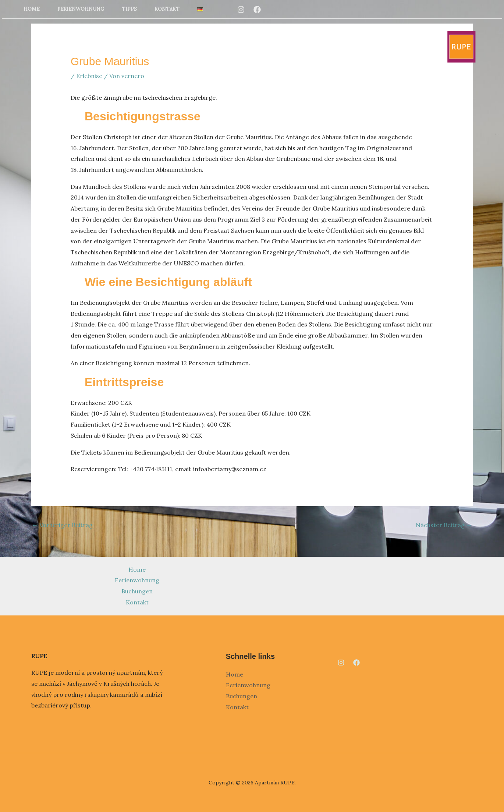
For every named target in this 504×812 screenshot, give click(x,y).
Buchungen (137, 591)
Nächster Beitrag (444, 525)
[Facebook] (257, 10)
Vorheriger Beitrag (62, 525)
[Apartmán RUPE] (461, 46)
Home (32, 9)
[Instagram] (241, 10)
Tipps (129, 9)
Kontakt (167, 9)
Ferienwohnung (81, 9)
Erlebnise (89, 76)
